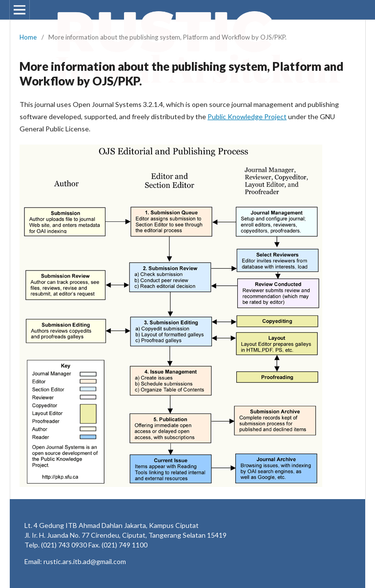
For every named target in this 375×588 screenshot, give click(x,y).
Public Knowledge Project (247, 116)
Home (28, 37)
